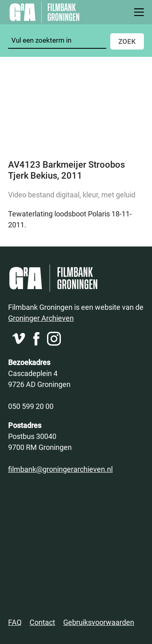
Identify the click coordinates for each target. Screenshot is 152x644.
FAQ (15, 622)
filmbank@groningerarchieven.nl (60, 469)
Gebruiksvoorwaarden (99, 622)
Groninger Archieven (41, 318)
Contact (42, 622)
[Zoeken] (57, 40)
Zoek (127, 41)
